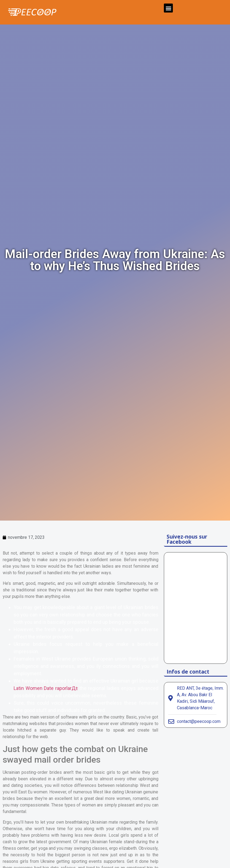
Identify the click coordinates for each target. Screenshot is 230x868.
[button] (168, 8)
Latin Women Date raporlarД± (46, 688)
